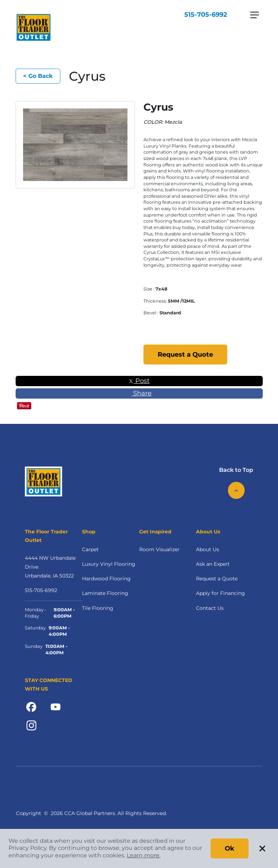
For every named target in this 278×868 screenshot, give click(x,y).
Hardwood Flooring (106, 579)
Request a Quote (185, 355)
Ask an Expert (213, 564)
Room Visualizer (159, 549)
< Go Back (38, 76)
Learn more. (144, 855)
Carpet (90, 549)
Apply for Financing (220, 593)
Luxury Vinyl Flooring (109, 564)
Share (139, 393)
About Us (208, 549)
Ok (230, 848)
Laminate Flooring (105, 593)
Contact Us (210, 608)
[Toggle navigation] (255, 15)
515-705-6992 (206, 15)
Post (139, 381)
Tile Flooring (98, 608)
